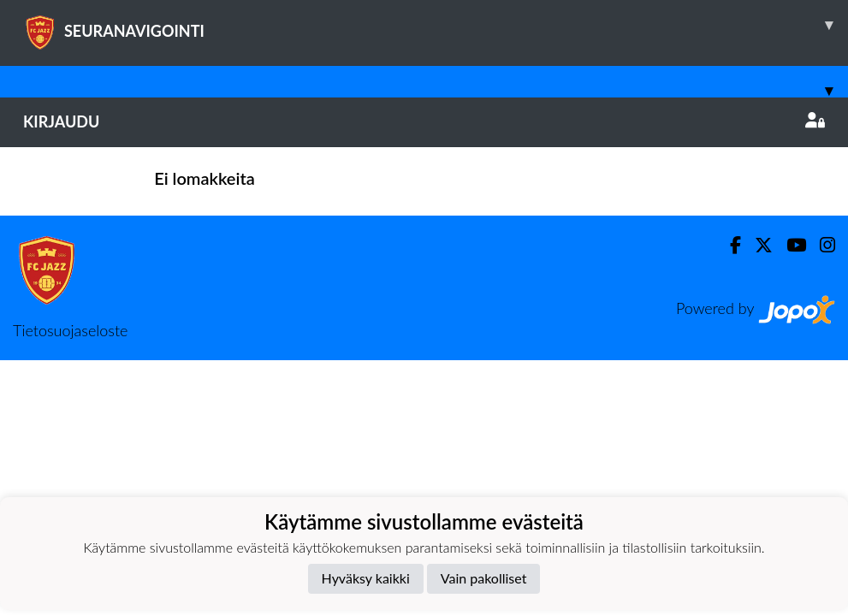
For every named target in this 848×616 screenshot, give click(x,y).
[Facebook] (729, 245)
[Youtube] (789, 245)
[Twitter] (757, 245)
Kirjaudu (424, 121)
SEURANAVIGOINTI (436, 25)
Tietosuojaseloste (70, 330)
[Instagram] (821, 245)
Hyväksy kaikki (366, 578)
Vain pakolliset (484, 578)
